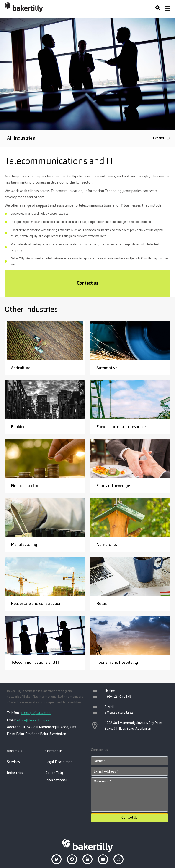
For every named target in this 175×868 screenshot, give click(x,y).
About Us (14, 751)
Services (13, 762)
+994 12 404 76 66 (118, 697)
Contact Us (130, 818)
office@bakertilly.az (33, 720)
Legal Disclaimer (59, 762)
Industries (15, 773)
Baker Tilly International (56, 776)
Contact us (87, 283)
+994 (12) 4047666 (36, 713)
